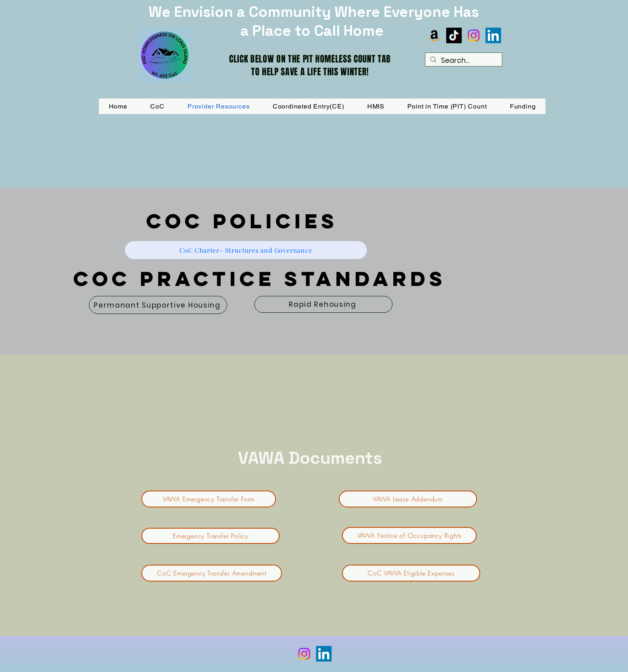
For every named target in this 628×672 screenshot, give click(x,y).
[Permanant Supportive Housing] (158, 305)
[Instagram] (474, 35)
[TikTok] (454, 35)
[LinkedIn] (493, 35)
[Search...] (463, 61)
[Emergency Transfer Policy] (210, 536)
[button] (523, 106)
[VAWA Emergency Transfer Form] (209, 499)
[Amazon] (434, 35)
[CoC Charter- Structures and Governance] (246, 250)
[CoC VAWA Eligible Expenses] (411, 573)
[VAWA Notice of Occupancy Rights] (409, 535)
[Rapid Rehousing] (323, 304)
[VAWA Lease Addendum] (408, 499)
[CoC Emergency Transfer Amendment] (212, 573)
